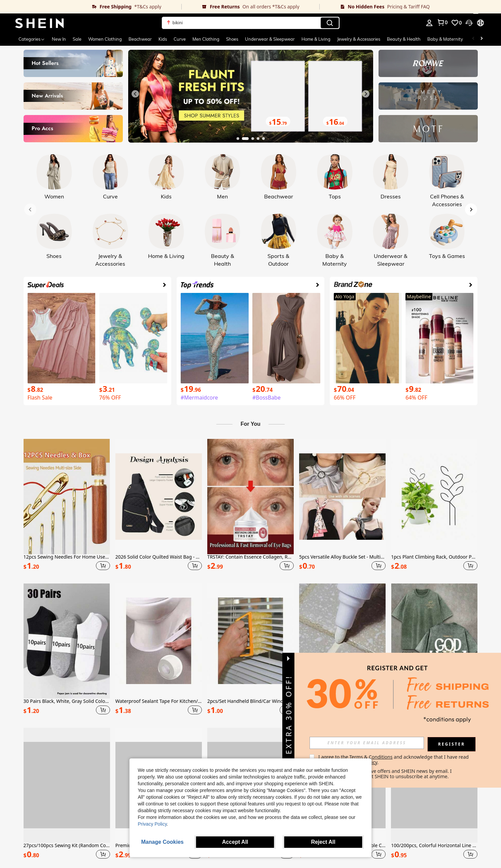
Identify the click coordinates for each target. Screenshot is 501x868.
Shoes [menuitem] (232, 39)
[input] (367, 743)
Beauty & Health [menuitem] (404, 39)
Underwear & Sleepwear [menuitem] (270, 39)
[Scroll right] (481, 39)
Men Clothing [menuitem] (206, 39)
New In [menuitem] (59, 39)
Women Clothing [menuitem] (105, 39)
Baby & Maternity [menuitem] (445, 39)
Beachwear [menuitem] (140, 39)
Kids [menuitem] (163, 39)
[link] (91, 7)
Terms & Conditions (371, 757)
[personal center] (429, 23)
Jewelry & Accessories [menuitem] (359, 39)
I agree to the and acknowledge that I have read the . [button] (394, 760)
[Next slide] (366, 94)
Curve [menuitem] (180, 39)
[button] (251, 23)
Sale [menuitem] (77, 39)
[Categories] (32, 39)
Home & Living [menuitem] (316, 39)
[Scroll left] (473, 39)
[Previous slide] (135, 94)
